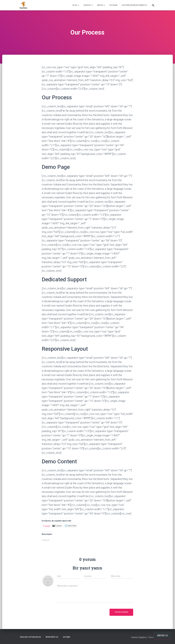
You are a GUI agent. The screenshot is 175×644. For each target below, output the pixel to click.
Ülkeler (88, 5)
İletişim (66, 637)
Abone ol (163, 635)
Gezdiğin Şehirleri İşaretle (134, 5)
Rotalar (113, 5)
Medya (101, 5)
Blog (76, 5)
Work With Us (52, 637)
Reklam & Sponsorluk (30, 637)
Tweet (47, 526)
